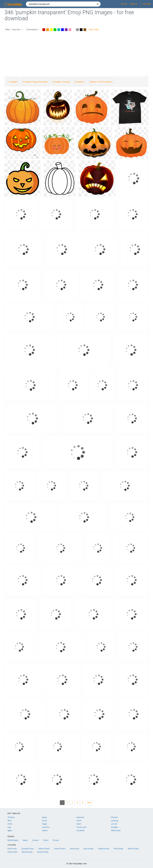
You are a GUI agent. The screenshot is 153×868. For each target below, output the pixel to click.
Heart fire (46, 827)
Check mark (81, 827)
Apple (10, 831)
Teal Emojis (74, 849)
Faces (45, 821)
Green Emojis (60, 849)
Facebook (80, 831)
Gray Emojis (12, 852)
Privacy (56, 840)
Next (89, 802)
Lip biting (115, 821)
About (25, 840)
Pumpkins (80, 82)
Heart (79, 824)
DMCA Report (13, 840)
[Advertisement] (76, 54)
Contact (35, 840)
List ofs (114, 824)
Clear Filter (94, 29)
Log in (124, 4)
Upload (147, 4)
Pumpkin (13, 82)
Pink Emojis (118, 849)
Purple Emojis (104, 849)
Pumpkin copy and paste (35, 82)
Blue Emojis (89, 849)
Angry (44, 817)
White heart (116, 831)
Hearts (45, 831)
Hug (9, 827)
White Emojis (133, 849)
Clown (79, 821)
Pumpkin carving (61, 82)
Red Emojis (12, 849)
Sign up (134, 4)
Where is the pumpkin (101, 82)
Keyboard (80, 817)
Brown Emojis (43, 852)
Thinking (11, 817)
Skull (9, 821)
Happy (44, 824)
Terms (46, 840)
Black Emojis (27, 852)
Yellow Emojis (44, 849)
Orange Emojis (27, 849)
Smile (10, 824)
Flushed (114, 817)
